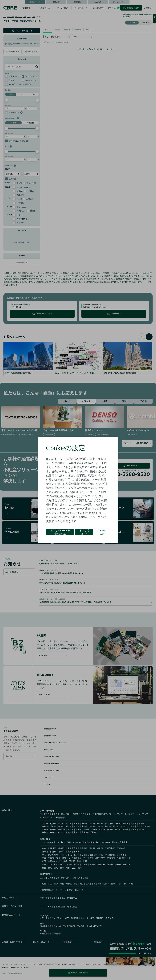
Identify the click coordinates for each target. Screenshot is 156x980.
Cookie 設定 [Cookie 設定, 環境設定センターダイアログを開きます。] (102, 532)
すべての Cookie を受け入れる (60, 532)
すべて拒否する (84, 532)
